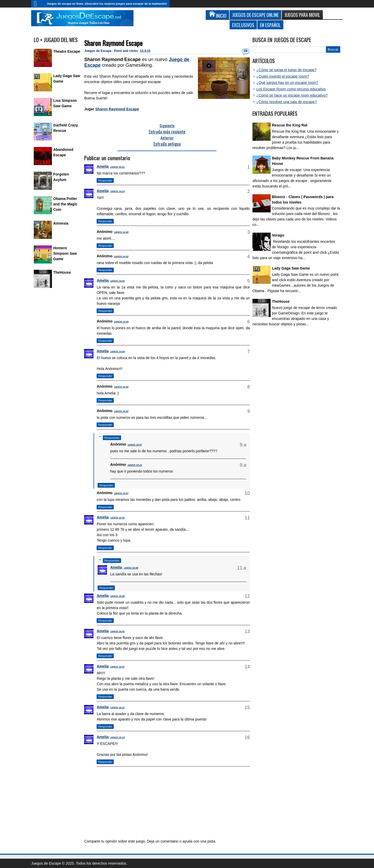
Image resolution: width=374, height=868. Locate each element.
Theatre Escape (67, 51)
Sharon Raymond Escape (113, 43)
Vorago (278, 235)
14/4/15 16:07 (117, 667)
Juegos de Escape (98, 51)
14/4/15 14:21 (117, 167)
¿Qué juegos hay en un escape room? (287, 83)
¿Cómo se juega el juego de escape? (286, 70)
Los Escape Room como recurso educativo (291, 89)
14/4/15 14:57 (121, 493)
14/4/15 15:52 (117, 518)
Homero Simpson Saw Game (65, 253)
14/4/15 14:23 (117, 191)
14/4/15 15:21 (135, 465)
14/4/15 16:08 (131, 568)
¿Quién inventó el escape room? (283, 76)
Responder (105, 180)
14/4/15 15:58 (117, 596)
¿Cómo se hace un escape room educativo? (292, 95)
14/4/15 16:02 (117, 631)
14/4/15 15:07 (135, 445)
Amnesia (61, 223)
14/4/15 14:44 (121, 322)
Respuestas (112, 438)
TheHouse (62, 272)
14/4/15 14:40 (121, 232)
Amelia (103, 166)
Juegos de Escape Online (255, 15)
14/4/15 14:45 (121, 387)
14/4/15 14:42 (121, 257)
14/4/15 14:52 (121, 411)
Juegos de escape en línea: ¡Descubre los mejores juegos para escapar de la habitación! (107, 4)
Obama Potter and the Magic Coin (65, 204)
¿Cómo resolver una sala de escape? (287, 102)
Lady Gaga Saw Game (291, 268)
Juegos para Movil (302, 15)
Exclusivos (243, 25)
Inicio (38, 4)
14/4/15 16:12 (117, 708)
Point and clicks (126, 51)
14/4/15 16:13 (117, 737)
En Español (270, 25)
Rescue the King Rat (290, 125)
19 (245, 51)
